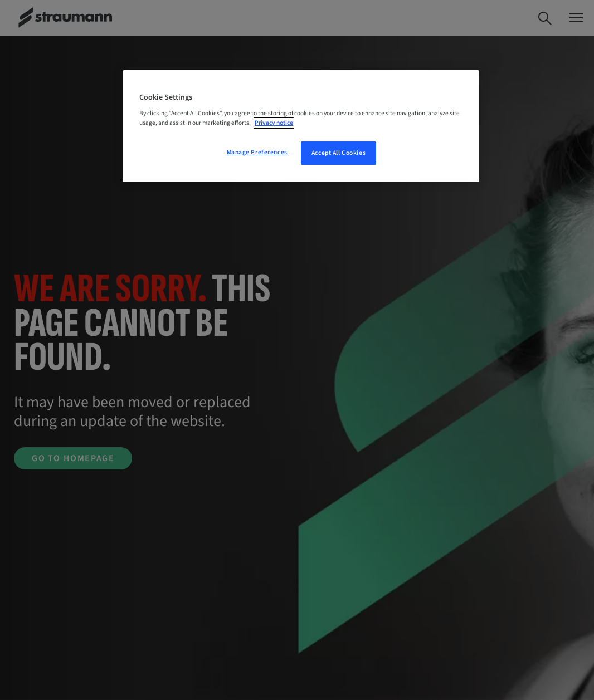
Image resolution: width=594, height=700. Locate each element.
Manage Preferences (257, 152)
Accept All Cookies (339, 153)
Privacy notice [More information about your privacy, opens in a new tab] (274, 123)
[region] (301, 126)
